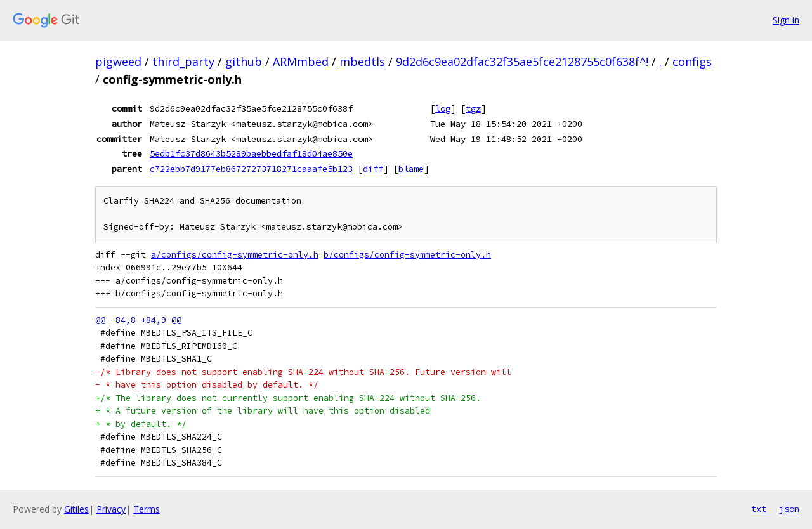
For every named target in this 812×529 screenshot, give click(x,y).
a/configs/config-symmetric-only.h (235, 255)
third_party (183, 62)
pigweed (118, 62)
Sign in (786, 20)
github (244, 62)
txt (759, 509)
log (443, 108)
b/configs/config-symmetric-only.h (407, 255)
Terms (147, 509)
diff (373, 169)
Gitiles (76, 509)
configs (692, 62)
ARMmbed (301, 62)
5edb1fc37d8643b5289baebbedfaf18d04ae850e (251, 153)
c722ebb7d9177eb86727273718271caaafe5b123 (251, 169)
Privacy (111, 509)
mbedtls (362, 62)
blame (411, 169)
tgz (473, 108)
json (789, 509)
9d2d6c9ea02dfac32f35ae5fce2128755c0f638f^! (522, 62)
